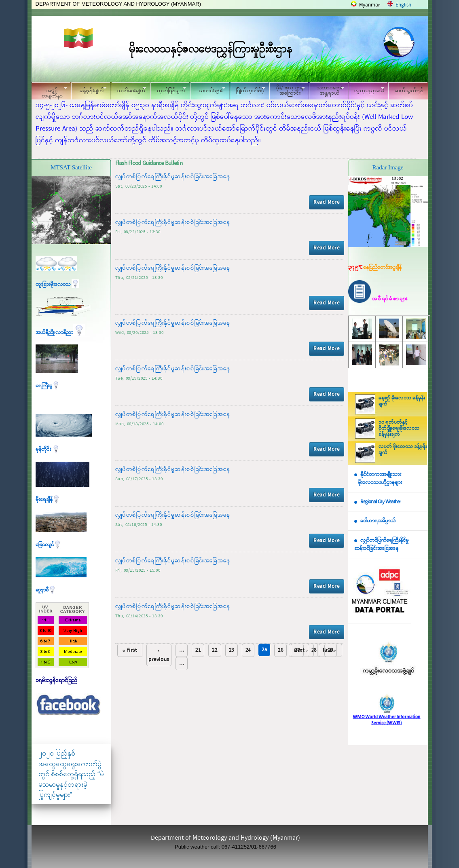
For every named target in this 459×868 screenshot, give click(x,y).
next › (301, 650)
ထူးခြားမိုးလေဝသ (57, 284)
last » (329, 650)
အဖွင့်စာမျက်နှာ (49, 92)
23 (232, 650)
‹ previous (159, 655)
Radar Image (388, 167)
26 (280, 650)
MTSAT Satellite (71, 167)
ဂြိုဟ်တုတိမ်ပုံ (247, 90)
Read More (326, 202)
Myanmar (370, 5)
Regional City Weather (381, 502)
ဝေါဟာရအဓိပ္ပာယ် (378, 521)
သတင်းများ (208, 90)
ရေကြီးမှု (48, 386)
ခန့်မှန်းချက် (89, 90)
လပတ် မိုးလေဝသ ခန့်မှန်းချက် (403, 450)
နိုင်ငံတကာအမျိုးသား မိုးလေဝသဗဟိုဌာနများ (378, 479)
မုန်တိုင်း (48, 449)
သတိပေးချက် (129, 90)
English (403, 5)
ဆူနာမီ (46, 590)
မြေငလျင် (49, 545)
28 (314, 650)
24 (248, 650)
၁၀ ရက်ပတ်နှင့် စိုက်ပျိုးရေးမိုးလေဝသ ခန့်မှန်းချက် (399, 429)
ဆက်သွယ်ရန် (409, 91)
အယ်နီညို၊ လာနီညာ (60, 333)
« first (130, 650)
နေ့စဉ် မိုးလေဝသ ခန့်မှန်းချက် (402, 401)
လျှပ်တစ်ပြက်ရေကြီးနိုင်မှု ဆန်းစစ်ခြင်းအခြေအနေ (381, 545)
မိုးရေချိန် (48, 499)
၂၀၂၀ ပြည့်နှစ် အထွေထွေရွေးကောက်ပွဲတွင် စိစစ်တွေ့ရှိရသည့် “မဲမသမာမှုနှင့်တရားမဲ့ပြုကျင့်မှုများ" (71, 774)
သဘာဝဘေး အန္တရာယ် (327, 91)
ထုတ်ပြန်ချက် (168, 90)
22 (215, 650)
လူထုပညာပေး (367, 90)
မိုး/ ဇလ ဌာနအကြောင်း (287, 91)
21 (198, 650)
